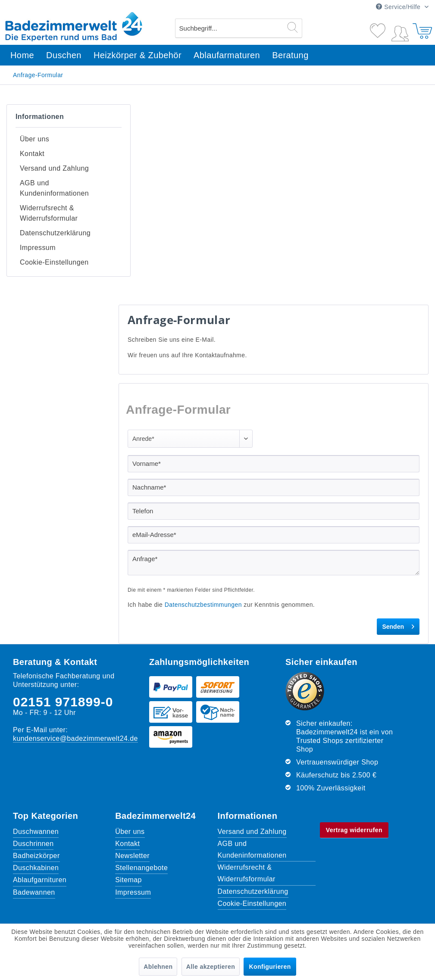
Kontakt (32, 150)
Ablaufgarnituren (40, 854)
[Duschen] (64, 55)
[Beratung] (290, 55)
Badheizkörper (36, 830)
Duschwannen (36, 806)
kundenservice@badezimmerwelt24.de (75, 713)
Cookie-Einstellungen (54, 238)
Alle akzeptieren (211, 967)
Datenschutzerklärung (55, 214)
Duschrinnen (33, 818)
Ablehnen (158, 967)
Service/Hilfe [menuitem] (399, 7)
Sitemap (128, 854)
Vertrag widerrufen (354, 804)
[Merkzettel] (379, 27)
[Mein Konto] (400, 32)
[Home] (22, 55)
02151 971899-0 (63, 676)
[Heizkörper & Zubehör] (138, 55)
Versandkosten (198, 904)
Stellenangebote (141, 842)
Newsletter (132, 830)
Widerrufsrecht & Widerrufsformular (49, 198)
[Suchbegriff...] (239, 28)
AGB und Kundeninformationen (54, 178)
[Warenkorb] (421, 27)
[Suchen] (293, 27)
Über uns (34, 138)
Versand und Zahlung (54, 162)
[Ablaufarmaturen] (227, 55)
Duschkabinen (36, 842)
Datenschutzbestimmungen (203, 579)
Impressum (38, 226)
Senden (398, 599)
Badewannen (34, 866)
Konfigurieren (270, 967)
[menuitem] (239, 28)
